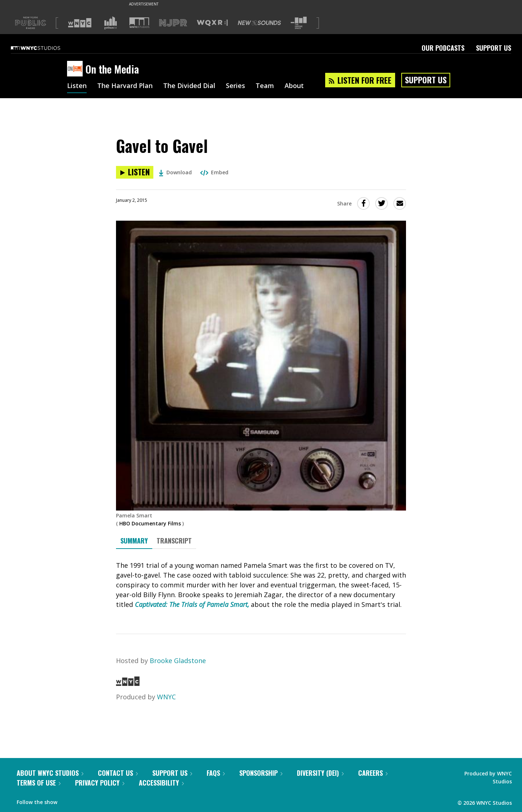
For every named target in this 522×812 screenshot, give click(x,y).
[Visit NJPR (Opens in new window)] (173, 23)
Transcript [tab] (174, 541)
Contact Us (118, 773)
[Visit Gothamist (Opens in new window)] (111, 23)
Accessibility (161, 783)
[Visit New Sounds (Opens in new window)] (259, 23)
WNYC (166, 697)
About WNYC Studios (50, 773)
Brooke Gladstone (178, 661)
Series (235, 86)
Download (175, 172)
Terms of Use (39, 783)
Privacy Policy (100, 783)
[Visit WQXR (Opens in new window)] (212, 23)
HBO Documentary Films (150, 523)
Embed (214, 172)
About (294, 86)
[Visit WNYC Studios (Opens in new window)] (139, 23)
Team (265, 86)
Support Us (494, 48)
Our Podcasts (443, 48)
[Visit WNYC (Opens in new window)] (80, 23)
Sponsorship (261, 773)
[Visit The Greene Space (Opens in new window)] (299, 23)
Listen (77, 86)
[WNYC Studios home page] (45, 48)
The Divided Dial (189, 86)
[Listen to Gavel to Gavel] (135, 172)
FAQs (216, 773)
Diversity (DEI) (320, 773)
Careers (373, 773)
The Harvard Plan (125, 86)
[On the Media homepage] (76, 69)
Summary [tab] (134, 541)
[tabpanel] (261, 585)
